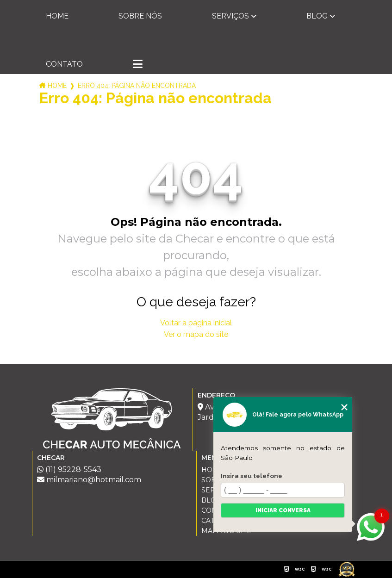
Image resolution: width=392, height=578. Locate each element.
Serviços (230, 16)
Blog (317, 16)
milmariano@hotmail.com (89, 480)
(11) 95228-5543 (69, 469)
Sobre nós (140, 16)
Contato (64, 64)
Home (57, 16)
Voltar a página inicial (196, 323)
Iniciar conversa (283, 510)
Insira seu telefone (252, 476)
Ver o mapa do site (196, 334)
